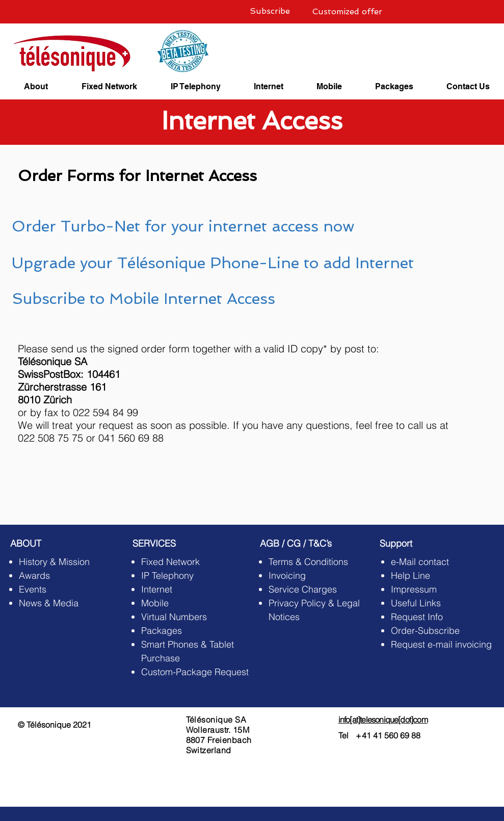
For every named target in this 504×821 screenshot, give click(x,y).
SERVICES (154, 543)
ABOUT (26, 543)
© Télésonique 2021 (55, 725)
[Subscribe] (270, 11)
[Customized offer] (348, 12)
